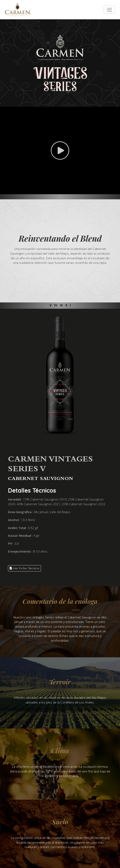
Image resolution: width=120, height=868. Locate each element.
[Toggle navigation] (109, 10)
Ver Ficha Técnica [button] (24, 568)
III (61, 305)
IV (56, 305)
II (66, 305)
